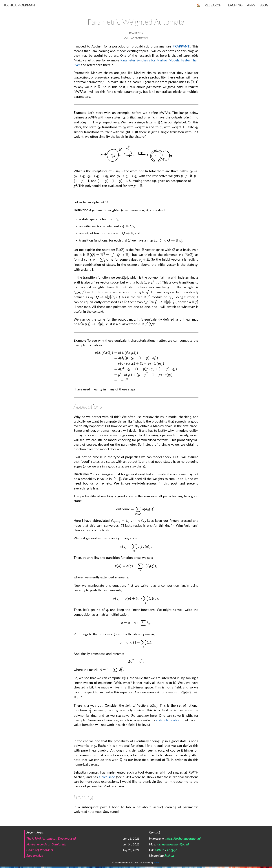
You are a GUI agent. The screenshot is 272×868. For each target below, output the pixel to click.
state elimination (168, 720)
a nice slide (107, 777)
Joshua (169, 856)
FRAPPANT (181, 46)
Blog (264, 5)
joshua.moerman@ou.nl (173, 844)
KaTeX (156, 862)
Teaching (234, 5)
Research (213, 5)
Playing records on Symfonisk (46, 844)
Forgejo (172, 850)
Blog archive (35, 856)
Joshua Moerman (19, 5)
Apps (251, 5)
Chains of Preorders (40, 850)
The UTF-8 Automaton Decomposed (51, 838)
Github (159, 850)
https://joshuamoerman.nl (183, 838)
